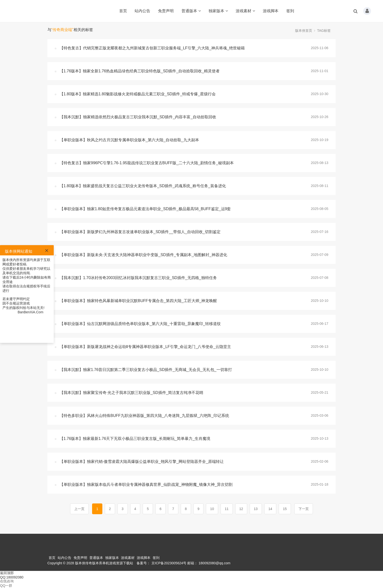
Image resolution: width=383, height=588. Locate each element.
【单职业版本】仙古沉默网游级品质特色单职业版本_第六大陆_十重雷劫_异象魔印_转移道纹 (140, 324)
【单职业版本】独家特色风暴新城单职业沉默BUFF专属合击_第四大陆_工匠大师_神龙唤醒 (138, 301)
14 (270, 509)
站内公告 (142, 11)
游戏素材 (245, 11)
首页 (123, 11)
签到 (290, 11)
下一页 (304, 509)
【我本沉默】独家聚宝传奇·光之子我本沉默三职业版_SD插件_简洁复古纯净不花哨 (131, 393)
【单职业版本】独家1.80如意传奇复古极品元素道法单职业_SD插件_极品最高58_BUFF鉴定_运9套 (145, 209)
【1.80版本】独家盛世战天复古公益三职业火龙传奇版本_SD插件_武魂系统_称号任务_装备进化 (143, 186)
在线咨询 (7, 581)
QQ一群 (6, 586)
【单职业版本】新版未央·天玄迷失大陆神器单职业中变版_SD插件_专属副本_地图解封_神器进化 (143, 255)
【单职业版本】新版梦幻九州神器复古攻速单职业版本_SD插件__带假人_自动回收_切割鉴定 (140, 232)
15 (285, 509)
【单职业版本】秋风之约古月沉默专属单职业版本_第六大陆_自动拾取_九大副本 (129, 140)
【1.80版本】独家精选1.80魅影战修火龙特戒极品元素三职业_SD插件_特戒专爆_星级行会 (138, 94)
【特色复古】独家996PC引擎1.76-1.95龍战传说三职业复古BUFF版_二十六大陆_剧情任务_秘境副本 (147, 163)
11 (227, 509)
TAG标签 (324, 31)
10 (212, 509)
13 (256, 509)
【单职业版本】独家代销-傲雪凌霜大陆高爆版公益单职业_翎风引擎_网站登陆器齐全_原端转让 (142, 462)
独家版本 (218, 11)
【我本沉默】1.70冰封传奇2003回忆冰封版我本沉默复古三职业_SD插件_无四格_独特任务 (138, 278)
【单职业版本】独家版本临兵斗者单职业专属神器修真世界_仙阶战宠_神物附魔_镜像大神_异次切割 (146, 485)
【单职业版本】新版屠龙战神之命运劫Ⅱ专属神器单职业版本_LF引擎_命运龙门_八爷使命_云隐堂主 (145, 347)
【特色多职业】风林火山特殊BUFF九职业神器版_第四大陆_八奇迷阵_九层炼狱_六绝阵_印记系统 (144, 416)
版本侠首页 (304, 31)
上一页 (79, 509)
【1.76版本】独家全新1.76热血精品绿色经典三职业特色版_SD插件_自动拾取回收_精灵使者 (140, 71)
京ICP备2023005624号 (169, 563)
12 (241, 509)
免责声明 (166, 11)
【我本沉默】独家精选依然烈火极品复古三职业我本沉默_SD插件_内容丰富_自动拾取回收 (138, 117)
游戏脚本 (271, 11)
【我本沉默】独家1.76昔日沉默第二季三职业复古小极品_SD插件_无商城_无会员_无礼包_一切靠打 (146, 370)
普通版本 (191, 11)
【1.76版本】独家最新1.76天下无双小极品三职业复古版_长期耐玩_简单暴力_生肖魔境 (135, 439)
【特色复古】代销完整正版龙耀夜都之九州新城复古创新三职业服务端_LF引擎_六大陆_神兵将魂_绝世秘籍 (152, 48)
